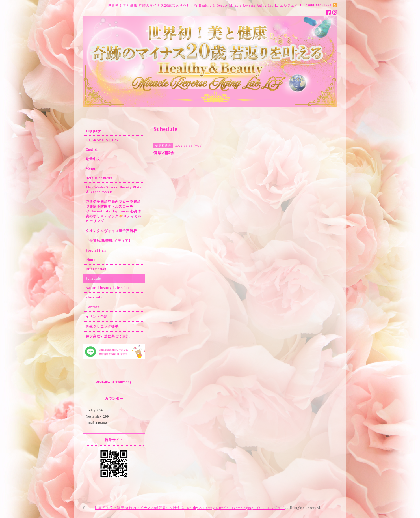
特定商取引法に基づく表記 (108, 336)
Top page (93, 131)
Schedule (93, 278)
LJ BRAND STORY (102, 140)
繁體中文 (93, 159)
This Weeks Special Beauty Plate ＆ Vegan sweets (113, 190)
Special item (96, 250)
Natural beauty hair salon (108, 288)
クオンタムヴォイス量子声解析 (111, 231)
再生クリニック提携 (102, 326)
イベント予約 (97, 317)
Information (96, 269)
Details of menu (99, 178)
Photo (91, 260)
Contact (92, 307)
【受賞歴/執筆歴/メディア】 (109, 241)
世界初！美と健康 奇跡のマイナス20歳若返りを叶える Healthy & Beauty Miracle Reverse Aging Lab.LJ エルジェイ (190, 508)
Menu (90, 169)
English (92, 149)
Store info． (96, 297)
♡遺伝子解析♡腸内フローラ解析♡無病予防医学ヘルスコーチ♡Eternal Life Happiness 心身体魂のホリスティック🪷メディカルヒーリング (114, 211)
